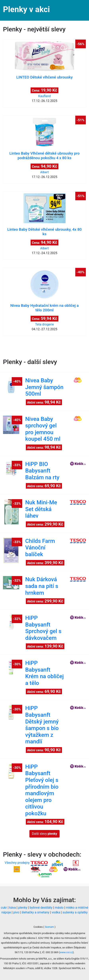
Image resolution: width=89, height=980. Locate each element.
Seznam (49, 927)
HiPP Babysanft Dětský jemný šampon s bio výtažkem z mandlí (42, 725)
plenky (23, 908)
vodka (56, 912)
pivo (16, 912)
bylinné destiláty (41, 908)
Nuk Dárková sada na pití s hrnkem (42, 586)
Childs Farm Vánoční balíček (40, 548)
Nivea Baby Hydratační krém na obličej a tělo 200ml (44, 308)
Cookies (38, 927)
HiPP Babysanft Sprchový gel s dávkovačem (43, 628)
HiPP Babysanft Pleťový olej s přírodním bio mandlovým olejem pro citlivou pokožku (42, 790)
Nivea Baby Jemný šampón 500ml (44, 387)
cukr (4, 908)
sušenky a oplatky (75, 912)
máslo (59, 908)
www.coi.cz (66, 952)
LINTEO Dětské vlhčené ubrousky (44, 77)
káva (13, 908)
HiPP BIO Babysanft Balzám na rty (42, 471)
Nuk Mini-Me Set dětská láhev (41, 509)
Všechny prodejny (17, 863)
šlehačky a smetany (35, 912)
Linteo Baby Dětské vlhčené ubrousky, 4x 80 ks (44, 232)
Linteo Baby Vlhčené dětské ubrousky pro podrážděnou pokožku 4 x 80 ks (44, 156)
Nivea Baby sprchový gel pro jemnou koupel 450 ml (43, 429)
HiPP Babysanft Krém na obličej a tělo (44, 673)
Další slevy (45, 834)
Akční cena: (44, 402)
